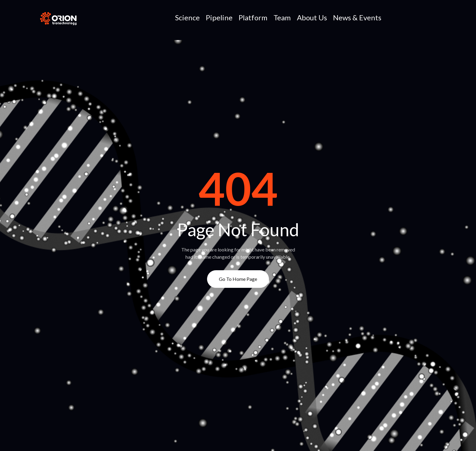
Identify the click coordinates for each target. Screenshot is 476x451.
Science (187, 17)
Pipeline (219, 17)
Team (282, 17)
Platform (253, 17)
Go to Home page (238, 279)
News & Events (357, 17)
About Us (312, 17)
